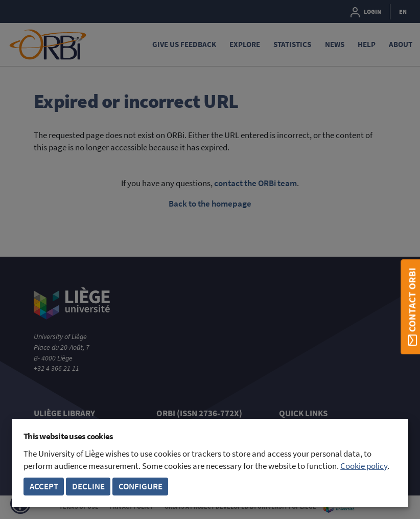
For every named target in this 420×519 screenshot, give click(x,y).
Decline (88, 487)
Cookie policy (364, 466)
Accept (44, 487)
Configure (141, 487)
